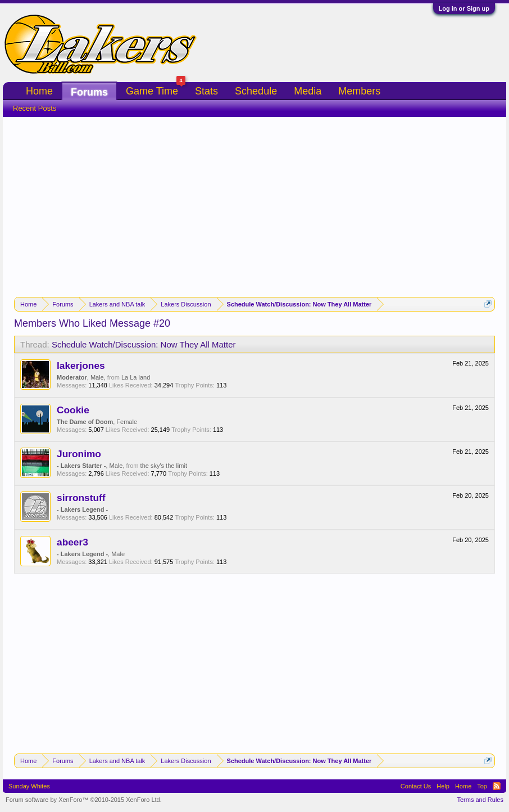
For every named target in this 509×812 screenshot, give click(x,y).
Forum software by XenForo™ (84, 800)
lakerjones (81, 366)
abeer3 (72, 542)
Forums (89, 92)
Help (443, 786)
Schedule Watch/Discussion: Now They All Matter (144, 344)
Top (482, 786)
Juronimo (79, 454)
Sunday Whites (29, 786)
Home (39, 91)
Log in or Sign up (464, 8)
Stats (206, 91)
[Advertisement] (254, 201)
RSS (497, 786)
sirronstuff (81, 498)
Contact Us (416, 786)
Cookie (73, 410)
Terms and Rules (480, 800)
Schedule (256, 91)
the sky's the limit (164, 466)
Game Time (156, 90)
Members (359, 91)
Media (308, 91)
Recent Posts (35, 108)
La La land (136, 377)
